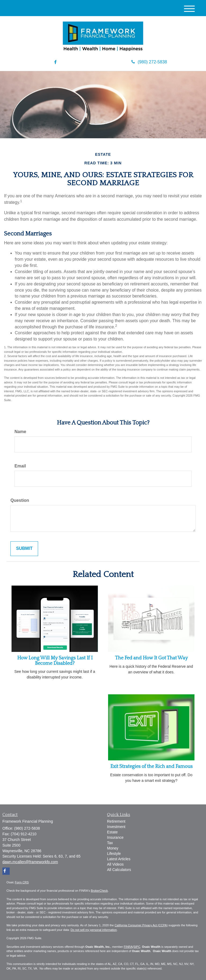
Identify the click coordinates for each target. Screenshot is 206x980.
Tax (110, 843)
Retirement (116, 821)
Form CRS (22, 882)
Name (20, 432)
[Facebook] (55, 62)
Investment (116, 827)
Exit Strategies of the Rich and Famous (151, 767)
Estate (112, 832)
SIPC (137, 947)
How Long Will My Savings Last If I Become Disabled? (55, 661)
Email (20, 466)
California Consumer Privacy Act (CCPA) (141, 925)
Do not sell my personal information (94, 930)
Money (113, 848)
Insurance (115, 837)
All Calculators (119, 870)
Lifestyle (114, 854)
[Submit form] (24, 549)
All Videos (115, 864)
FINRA (128, 947)
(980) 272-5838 (149, 62)
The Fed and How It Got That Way (151, 658)
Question (20, 500)
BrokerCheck (100, 891)
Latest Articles (119, 859)
